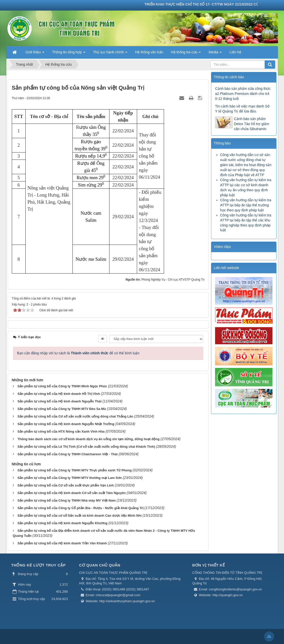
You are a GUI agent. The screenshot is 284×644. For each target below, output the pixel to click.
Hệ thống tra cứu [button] (186, 54)
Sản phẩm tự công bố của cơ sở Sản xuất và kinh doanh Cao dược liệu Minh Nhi (79, 516)
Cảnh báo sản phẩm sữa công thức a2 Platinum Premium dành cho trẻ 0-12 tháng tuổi (243, 94)
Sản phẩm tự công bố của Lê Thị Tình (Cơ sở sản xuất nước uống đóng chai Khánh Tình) (86, 447)
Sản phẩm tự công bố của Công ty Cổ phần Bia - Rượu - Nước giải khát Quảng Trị (80, 508)
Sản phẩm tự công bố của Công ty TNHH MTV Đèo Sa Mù (62, 409)
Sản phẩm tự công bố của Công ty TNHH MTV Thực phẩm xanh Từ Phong (74, 470)
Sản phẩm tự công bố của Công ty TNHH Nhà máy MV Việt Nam (66, 500)
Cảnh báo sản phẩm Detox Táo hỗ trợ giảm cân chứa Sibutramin (252, 124)
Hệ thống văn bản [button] (149, 52)
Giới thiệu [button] (35, 54)
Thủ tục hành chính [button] (110, 54)
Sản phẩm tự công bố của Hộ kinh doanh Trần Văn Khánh (62, 543)
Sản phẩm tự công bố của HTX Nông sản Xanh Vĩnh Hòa (61, 431)
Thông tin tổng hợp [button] (69, 54)
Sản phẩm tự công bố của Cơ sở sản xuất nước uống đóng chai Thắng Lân (75, 416)
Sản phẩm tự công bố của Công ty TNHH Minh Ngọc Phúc (62, 386)
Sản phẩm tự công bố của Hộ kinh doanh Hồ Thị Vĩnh (59, 394)
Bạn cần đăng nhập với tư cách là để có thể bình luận (78, 353)
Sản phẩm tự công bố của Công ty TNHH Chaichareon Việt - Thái (67, 454)
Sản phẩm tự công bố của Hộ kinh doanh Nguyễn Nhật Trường (66, 424)
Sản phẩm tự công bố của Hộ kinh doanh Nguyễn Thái (59, 401)
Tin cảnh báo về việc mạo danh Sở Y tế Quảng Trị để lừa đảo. (242, 109)
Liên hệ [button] (235, 52)
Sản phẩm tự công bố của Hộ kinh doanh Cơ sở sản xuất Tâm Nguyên (71, 493)
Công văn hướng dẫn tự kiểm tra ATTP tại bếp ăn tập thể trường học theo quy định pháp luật (246, 205)
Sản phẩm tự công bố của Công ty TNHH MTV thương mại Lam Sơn (70, 478)
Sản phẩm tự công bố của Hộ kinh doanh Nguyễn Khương (62, 523)
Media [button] (215, 54)
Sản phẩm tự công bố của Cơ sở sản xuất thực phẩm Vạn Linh (66, 485)
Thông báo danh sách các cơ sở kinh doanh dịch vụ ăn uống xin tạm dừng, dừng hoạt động (88, 439)
